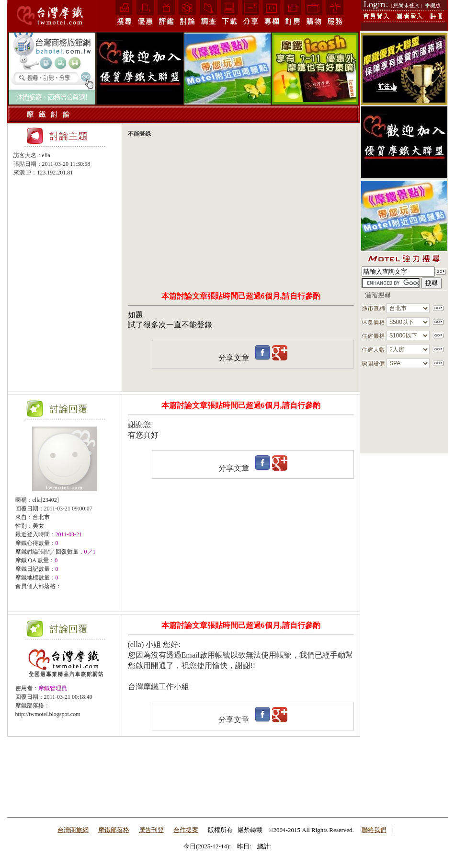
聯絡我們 (374, 830)
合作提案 (186, 830)
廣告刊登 (151, 830)
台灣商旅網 (73, 830)
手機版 (433, 5)
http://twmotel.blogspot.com (48, 714)
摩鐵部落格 (114, 830)
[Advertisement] (65, 199)
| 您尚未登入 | (406, 5)
